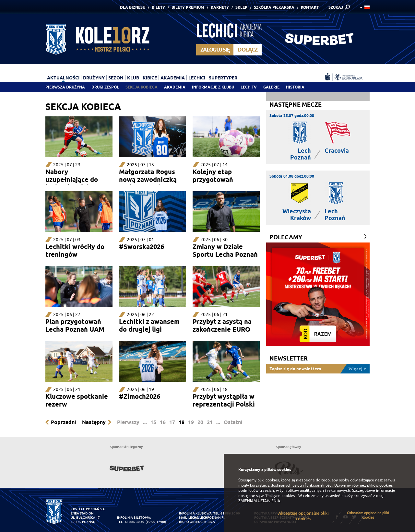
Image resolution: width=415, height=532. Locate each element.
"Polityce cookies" (280, 496)
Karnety (220, 7)
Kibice (150, 78)
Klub (133, 78)
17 (172, 422)
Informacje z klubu (213, 87)
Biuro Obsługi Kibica (197, 522)
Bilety (158, 7)
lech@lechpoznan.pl (207, 518)
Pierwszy (128, 422)
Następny (94, 422)
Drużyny (94, 78)
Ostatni (233, 422)
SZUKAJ (336, 7)
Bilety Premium (188, 7)
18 (182, 422)
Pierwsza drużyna (65, 87)
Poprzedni (64, 422)
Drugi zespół (105, 87)
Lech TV (249, 87)
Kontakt (310, 7)
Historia (295, 87)
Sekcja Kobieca (142, 87)
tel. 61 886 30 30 (131, 522)
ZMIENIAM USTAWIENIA (259, 501)
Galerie (271, 87)
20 (200, 422)
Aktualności (63, 78)
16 (163, 422)
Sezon (116, 78)
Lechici (197, 78)
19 (191, 422)
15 (153, 422)
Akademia (175, 87)
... (145, 422)
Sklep (241, 7)
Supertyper (223, 78)
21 (210, 422)
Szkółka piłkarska (274, 7)
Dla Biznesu (133, 7)
